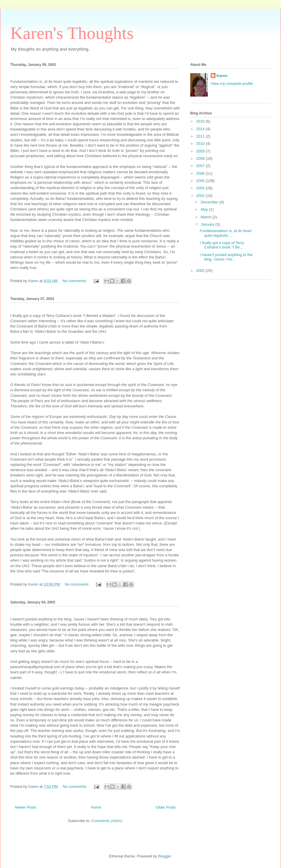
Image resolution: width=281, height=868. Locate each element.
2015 (201, 121)
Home (96, 807)
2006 (201, 173)
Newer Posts (25, 807)
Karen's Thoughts (72, 33)
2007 (201, 166)
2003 (201, 196)
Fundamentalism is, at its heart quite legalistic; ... (226, 233)
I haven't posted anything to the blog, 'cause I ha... (226, 257)
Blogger (165, 856)
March (207, 217)
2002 (201, 271)
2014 (201, 129)
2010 (201, 144)
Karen (222, 76)
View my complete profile (232, 84)
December (210, 202)
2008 (201, 158)
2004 (201, 188)
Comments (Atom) (107, 821)
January (208, 224)
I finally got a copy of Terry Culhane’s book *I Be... (222, 245)
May (205, 209)
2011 (201, 136)
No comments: (75, 281)
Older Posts (166, 807)
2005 (201, 181)
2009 (201, 151)
